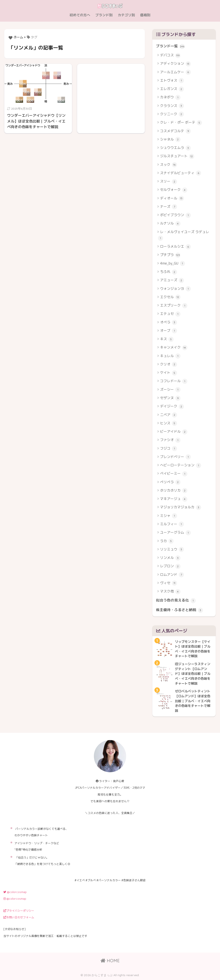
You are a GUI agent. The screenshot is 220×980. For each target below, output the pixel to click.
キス (167, 339)
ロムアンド (172, 575)
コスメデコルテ (175, 131)
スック (169, 165)
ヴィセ (169, 583)
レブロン (170, 566)
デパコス (170, 55)
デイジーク (172, 406)
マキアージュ (174, 499)
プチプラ (170, 255)
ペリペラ (170, 482)
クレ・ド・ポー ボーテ (181, 123)
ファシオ (170, 440)
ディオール (172, 198)
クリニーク (172, 114)
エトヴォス (172, 81)
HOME (110, 961)
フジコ (169, 449)
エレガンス (172, 89)
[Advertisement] (111, 94)
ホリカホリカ (174, 491)
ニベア (169, 415)
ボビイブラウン (175, 215)
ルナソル (170, 224)
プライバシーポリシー (19, 911)
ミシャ (169, 516)
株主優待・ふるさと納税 (180, 610)
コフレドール (174, 381)
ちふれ (169, 272)
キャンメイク (174, 348)
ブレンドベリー (175, 457)
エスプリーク (174, 306)
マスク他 (170, 592)
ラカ (167, 541)
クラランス (172, 106)
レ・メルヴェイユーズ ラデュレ (183, 235)
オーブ (169, 331)
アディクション (175, 64)
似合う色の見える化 (176, 600)
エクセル (170, 297)
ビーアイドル (174, 432)
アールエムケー (175, 72)
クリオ (169, 364)
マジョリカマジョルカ (181, 507)
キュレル (170, 356)
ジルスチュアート (177, 156)
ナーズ (169, 207)
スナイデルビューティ (181, 173)
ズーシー (170, 390)
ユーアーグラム (175, 533)
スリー (169, 182)
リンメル (170, 558)
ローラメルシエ (175, 247)
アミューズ (172, 280)
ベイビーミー (174, 474)
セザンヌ (170, 398)
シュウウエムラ (175, 148)
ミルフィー (172, 524)
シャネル (170, 140)
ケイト (169, 373)
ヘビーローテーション (181, 465)
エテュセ (170, 314)
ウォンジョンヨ (175, 289)
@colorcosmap (15, 892)
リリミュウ (172, 550)
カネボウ (170, 97)
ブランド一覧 (170, 46)
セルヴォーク (174, 190)
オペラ (169, 322)
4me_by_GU (173, 264)
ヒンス (169, 423)
